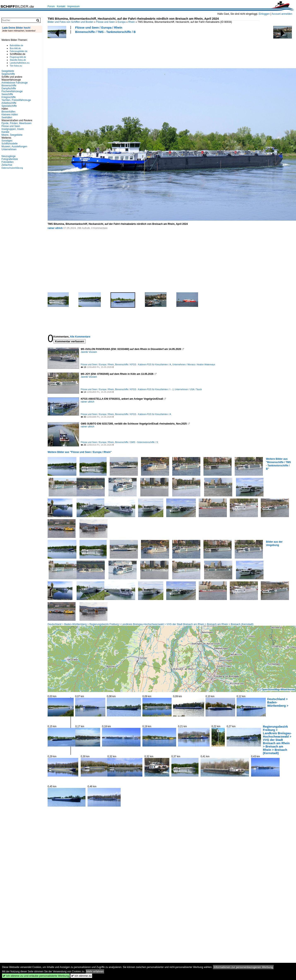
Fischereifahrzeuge (12, 91)
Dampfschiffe (9, 88)
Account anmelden (282, 14)
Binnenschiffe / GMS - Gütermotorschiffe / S (137, 442)
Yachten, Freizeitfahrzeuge (16, 100)
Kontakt (61, 6)
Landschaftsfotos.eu (20, 63)
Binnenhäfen (8, 112)
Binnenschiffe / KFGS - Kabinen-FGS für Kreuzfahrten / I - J (144, 389)
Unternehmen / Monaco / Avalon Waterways (194, 364)
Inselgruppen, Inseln (13, 129)
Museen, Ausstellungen (14, 146)
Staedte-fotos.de (18, 60)
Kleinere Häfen (10, 115)
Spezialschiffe (9, 106)
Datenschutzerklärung (12, 168)
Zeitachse (7, 165)
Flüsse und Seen (106, 22)
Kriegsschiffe (8, 97)
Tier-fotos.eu (16, 66)
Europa (122, 22)
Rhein (132, 22)
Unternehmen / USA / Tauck (188, 389)
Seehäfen (7, 117)
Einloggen (264, 14)
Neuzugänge (8, 156)
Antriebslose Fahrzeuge (15, 83)
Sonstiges (7, 141)
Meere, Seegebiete (12, 135)
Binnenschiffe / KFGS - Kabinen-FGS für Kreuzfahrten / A (143, 364)
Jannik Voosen (89, 352)
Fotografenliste (10, 159)
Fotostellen (8, 162)
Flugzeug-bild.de (18, 57)
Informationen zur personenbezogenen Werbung (243, 967)
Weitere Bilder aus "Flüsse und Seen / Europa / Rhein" (80, 452)
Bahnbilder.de (16, 45)
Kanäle (5, 132)
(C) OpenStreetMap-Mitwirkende (276, 690)
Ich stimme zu (81, 976)
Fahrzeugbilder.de (19, 51)
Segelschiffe (8, 74)
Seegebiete (8, 71)
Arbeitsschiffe (9, 103)
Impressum (73, 6)
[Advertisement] (123, 50)
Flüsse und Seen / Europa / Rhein (99, 28)
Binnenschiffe (9, 86)
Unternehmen (9, 149)
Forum (51, 6)
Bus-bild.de (15, 48)
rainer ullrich (55, 228)
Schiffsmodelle (10, 144)
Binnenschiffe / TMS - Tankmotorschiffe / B (105, 32)
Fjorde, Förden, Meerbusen (16, 123)
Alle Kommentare (80, 337)
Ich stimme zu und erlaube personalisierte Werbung (36, 976)
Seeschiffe (7, 94)
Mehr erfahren (95, 971)
